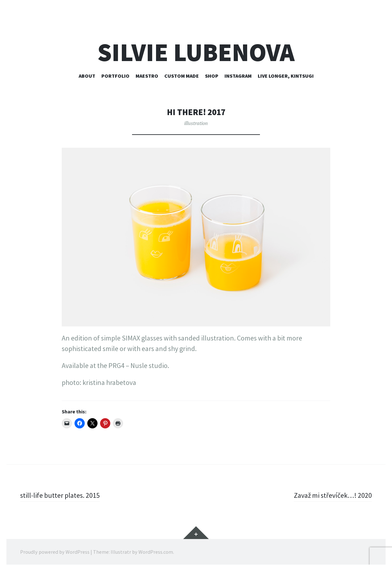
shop (212, 76)
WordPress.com (156, 552)
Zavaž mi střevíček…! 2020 (333, 495)
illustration (196, 123)
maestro (147, 76)
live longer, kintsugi (286, 76)
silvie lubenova (196, 52)
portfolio (115, 76)
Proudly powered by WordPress (55, 552)
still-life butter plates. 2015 (60, 495)
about (87, 76)
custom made (182, 76)
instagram (238, 76)
